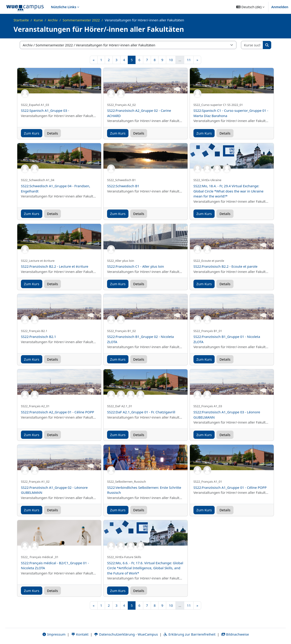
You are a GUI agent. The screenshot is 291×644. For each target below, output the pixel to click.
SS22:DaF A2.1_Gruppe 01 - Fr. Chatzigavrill (141, 412)
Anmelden (280, 7)
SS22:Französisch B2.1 (39, 337)
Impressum (54, 634)
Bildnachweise (235, 634)
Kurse (38, 20)
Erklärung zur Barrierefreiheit (189, 634)
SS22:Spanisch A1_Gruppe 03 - (45, 110)
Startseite (21, 20)
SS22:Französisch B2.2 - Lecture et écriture (55, 266)
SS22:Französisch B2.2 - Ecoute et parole (226, 266)
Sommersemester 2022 (81, 20)
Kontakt (80, 634)
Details (53, 133)
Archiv (53, 20)
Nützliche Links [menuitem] (64, 7)
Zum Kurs (32, 133)
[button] (250, 7)
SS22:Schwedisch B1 (123, 186)
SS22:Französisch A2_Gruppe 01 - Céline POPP (58, 412)
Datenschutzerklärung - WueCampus (126, 634)
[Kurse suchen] (252, 45)
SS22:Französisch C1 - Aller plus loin (135, 266)
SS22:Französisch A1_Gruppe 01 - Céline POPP (230, 487)
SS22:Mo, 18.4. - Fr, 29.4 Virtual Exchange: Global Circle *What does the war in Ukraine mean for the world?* (228, 191)
